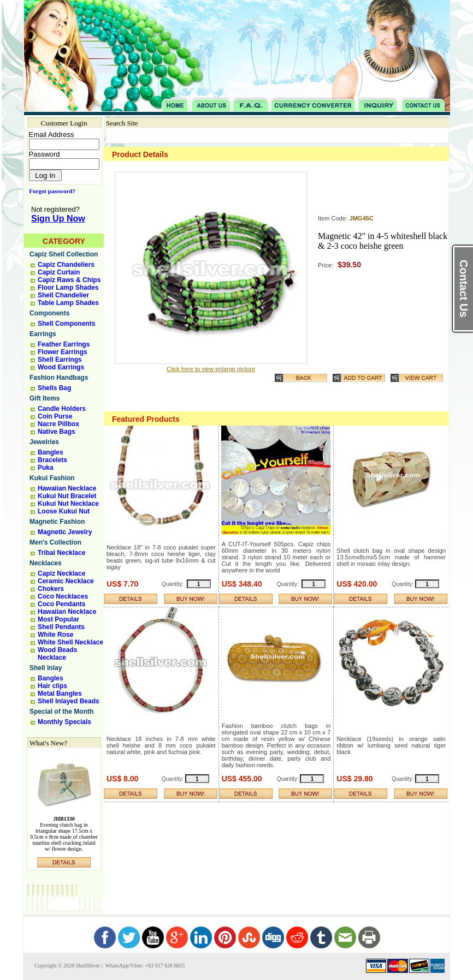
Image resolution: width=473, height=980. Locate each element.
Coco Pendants (61, 604)
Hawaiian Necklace (67, 488)
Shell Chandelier (63, 295)
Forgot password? (50, 191)
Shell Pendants (61, 627)
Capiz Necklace (61, 573)
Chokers (51, 589)
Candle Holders (62, 409)
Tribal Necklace (61, 553)
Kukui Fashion (52, 478)
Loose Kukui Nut (64, 511)
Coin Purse (55, 416)
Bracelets (52, 460)
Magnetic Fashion (57, 522)
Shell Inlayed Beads (69, 701)
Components (49, 313)
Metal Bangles (60, 694)
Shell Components (66, 324)
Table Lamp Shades (68, 303)
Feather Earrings (64, 344)
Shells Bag (54, 388)
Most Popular (58, 619)
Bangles (51, 452)
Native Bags (57, 432)
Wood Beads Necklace (57, 654)
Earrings (43, 334)
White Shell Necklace (70, 642)
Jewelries (44, 442)
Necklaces (46, 563)
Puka (46, 468)
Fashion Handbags (59, 378)
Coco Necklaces (63, 596)
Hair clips (52, 686)
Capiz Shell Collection (64, 254)
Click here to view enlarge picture (211, 369)
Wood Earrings (61, 367)
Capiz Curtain (59, 272)
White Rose (55, 635)
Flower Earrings (63, 352)
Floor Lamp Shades (68, 288)
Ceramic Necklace (66, 581)
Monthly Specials (64, 722)
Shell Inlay (46, 668)
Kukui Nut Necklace (68, 504)
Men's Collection (55, 542)
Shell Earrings (60, 360)
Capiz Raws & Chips (69, 280)
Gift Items (45, 398)
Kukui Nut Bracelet (67, 496)
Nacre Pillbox (58, 424)
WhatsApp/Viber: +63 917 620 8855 (144, 966)
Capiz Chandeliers (66, 265)
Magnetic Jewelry (65, 532)
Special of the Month (61, 712)
